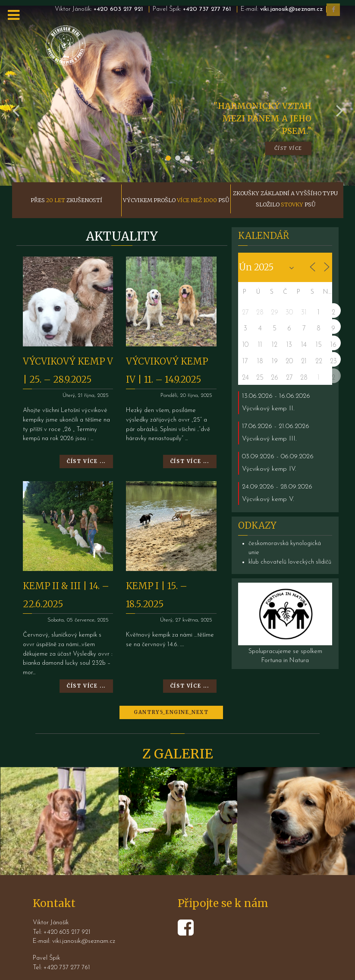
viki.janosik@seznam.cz (291, 9)
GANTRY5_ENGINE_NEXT (171, 693)
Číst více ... (86, 442)
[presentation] (16, 89)
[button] (168, 139)
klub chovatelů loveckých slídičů (290, 543)
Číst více (288, 129)
